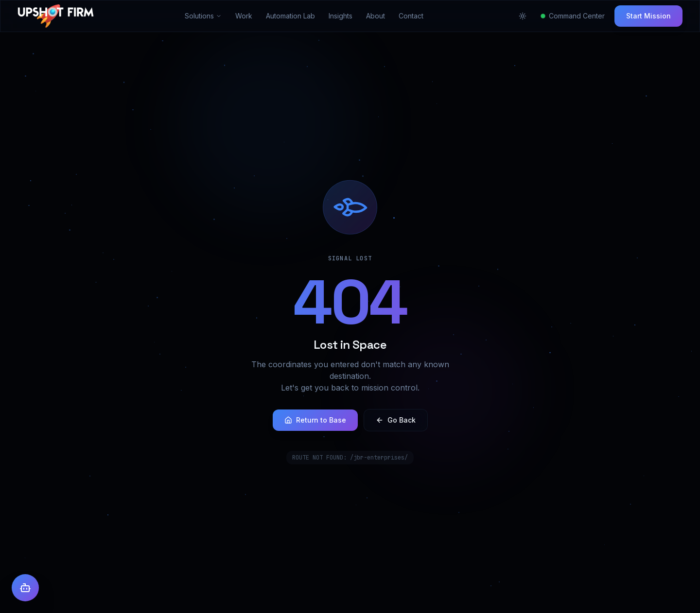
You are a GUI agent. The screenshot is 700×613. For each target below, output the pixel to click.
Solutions (203, 16)
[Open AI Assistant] (25, 588)
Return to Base (315, 420)
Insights (341, 16)
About (376, 16)
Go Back (396, 420)
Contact (411, 16)
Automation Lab (290, 16)
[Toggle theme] (523, 16)
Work (244, 16)
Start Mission (648, 16)
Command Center (573, 16)
